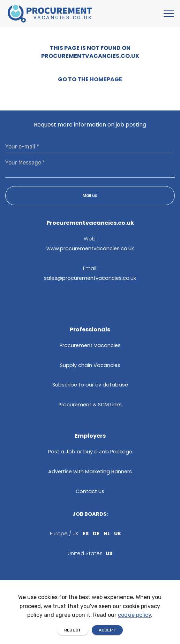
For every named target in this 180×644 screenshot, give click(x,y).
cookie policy (134, 634)
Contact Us (90, 491)
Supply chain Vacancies (90, 365)
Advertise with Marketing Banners (90, 472)
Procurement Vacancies (90, 345)
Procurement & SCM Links (90, 405)
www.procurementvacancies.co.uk (90, 248)
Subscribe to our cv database (90, 385)
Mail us (90, 195)
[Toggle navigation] (169, 14)
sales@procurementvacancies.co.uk (90, 278)
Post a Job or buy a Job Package (90, 452)
